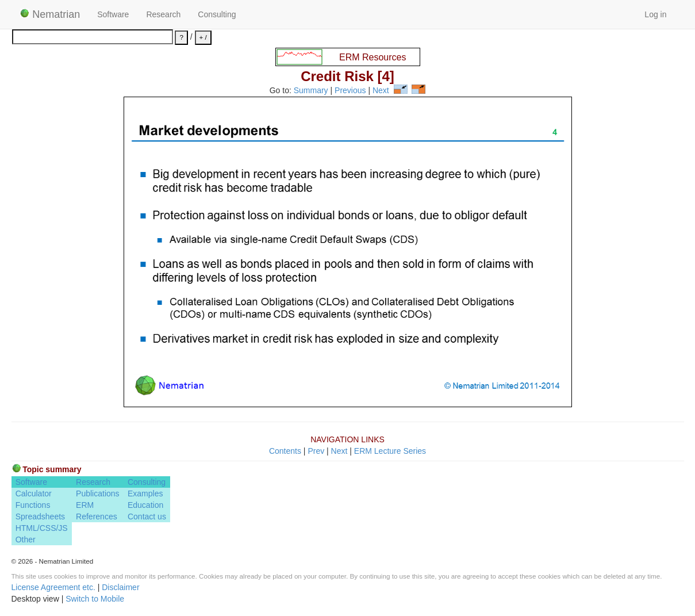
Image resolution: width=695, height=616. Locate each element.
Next (381, 91)
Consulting (217, 14)
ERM (85, 505)
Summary (311, 91)
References (97, 516)
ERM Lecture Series (390, 451)
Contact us (147, 516)
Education (145, 505)
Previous (350, 91)
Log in (655, 14)
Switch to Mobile (95, 599)
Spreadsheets (40, 516)
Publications (98, 493)
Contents (285, 451)
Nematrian (50, 14)
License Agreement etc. (53, 587)
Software (113, 14)
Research (163, 14)
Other (26, 540)
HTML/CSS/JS (42, 528)
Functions (33, 505)
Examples (145, 493)
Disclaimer (120, 587)
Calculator (34, 493)
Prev (316, 451)
